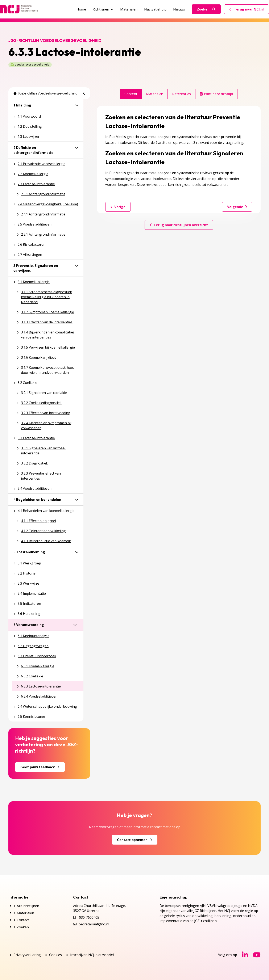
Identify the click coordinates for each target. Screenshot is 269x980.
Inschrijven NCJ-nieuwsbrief (92, 955)
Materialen (129, 9)
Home (81, 9)
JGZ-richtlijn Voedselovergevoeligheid (45, 93)
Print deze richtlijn (216, 94)
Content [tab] (131, 94)
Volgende (237, 207)
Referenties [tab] (181, 94)
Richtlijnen (103, 9)
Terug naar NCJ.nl (249, 10)
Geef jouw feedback (40, 767)
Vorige (118, 207)
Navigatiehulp (155, 9)
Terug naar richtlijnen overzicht (179, 225)
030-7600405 (89, 917)
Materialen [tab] (155, 94)
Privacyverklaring (27, 955)
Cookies (55, 955)
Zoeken (206, 9)
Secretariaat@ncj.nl (94, 924)
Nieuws (179, 9)
